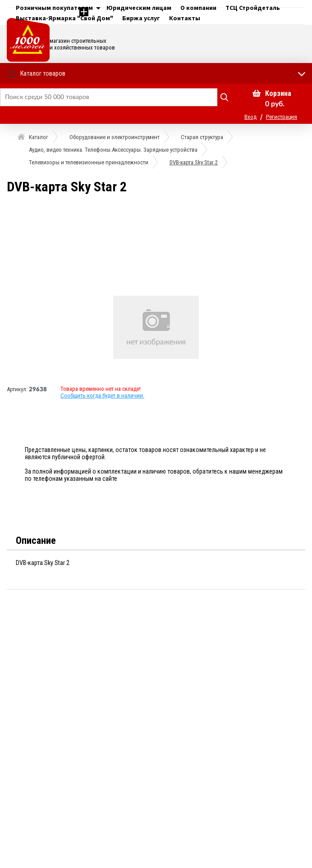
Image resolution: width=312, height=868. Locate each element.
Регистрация (282, 117)
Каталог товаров (43, 73)
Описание (36, 540)
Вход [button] (250, 117)
